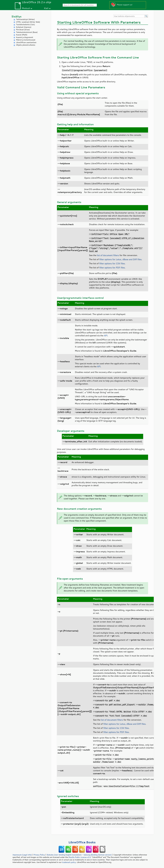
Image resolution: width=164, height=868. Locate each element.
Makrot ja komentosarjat (26, 40)
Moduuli (26, 8)
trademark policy (69, 862)
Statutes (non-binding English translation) (64, 855)
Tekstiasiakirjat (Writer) (25, 19)
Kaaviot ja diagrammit (25, 37)
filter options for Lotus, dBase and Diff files (120, 259)
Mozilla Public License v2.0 (80, 857)
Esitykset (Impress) (24, 27)
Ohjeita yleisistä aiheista (26, 45)
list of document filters (108, 255)
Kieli (46, 8)
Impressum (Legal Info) (22, 855)
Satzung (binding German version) (98, 855)
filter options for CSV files (112, 263)
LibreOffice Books (82, 842)
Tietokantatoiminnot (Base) (27, 32)
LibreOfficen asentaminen (26, 42)
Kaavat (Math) (22, 35)
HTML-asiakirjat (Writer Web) (28, 22)
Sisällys (16, 16)
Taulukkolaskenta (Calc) (25, 24)
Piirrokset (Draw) (23, 30)
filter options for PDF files (112, 268)
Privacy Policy (39, 855)
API (106, 335)
